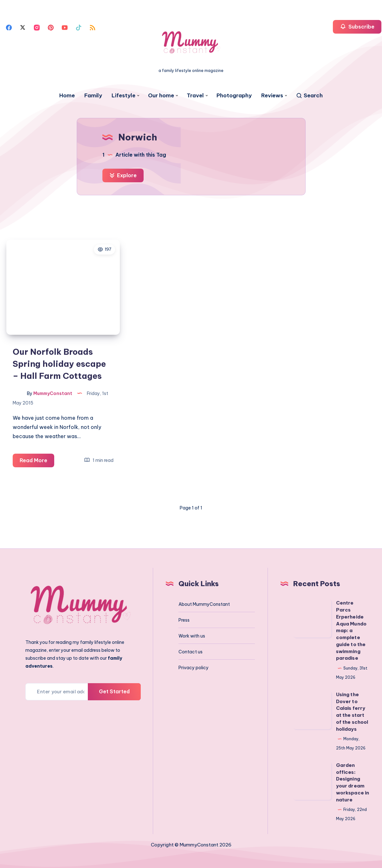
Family (93, 96)
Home (67, 96)
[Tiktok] (79, 27)
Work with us (192, 636)
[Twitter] (23, 27)
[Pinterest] (51, 27)
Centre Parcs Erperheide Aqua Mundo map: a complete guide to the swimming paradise (351, 630)
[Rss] (93, 27)
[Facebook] (9, 27)
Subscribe (357, 26)
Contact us (191, 652)
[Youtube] (65, 27)
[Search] (309, 96)
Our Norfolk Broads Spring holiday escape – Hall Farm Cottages (59, 364)
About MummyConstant (204, 604)
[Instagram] (37, 27)
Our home (161, 96)
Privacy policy (194, 668)
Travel (195, 96)
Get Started (114, 691)
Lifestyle (123, 96)
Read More (37, 461)
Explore (123, 175)
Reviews (272, 96)
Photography (234, 96)
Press (184, 620)
